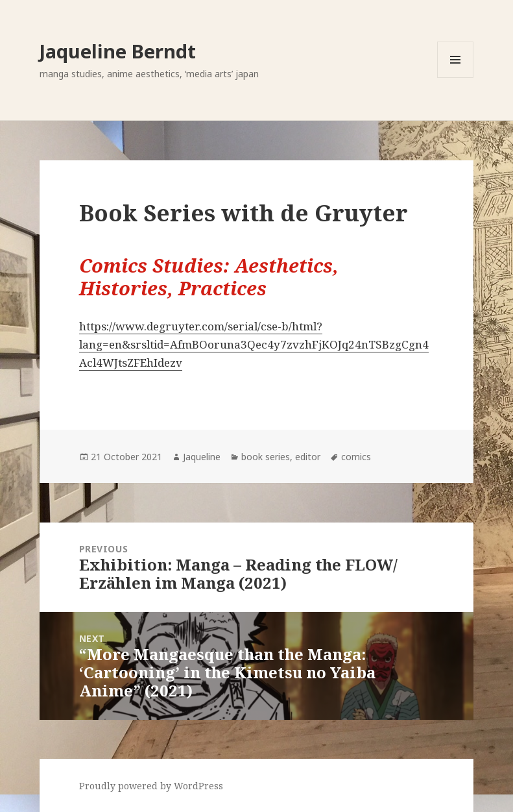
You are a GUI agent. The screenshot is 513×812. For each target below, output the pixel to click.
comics (356, 457)
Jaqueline (202, 457)
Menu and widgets (456, 78)
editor (308, 457)
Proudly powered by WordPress (151, 786)
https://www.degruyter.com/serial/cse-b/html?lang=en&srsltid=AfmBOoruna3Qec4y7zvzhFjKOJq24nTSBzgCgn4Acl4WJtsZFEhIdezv (254, 344)
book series (266, 457)
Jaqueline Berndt (118, 51)
